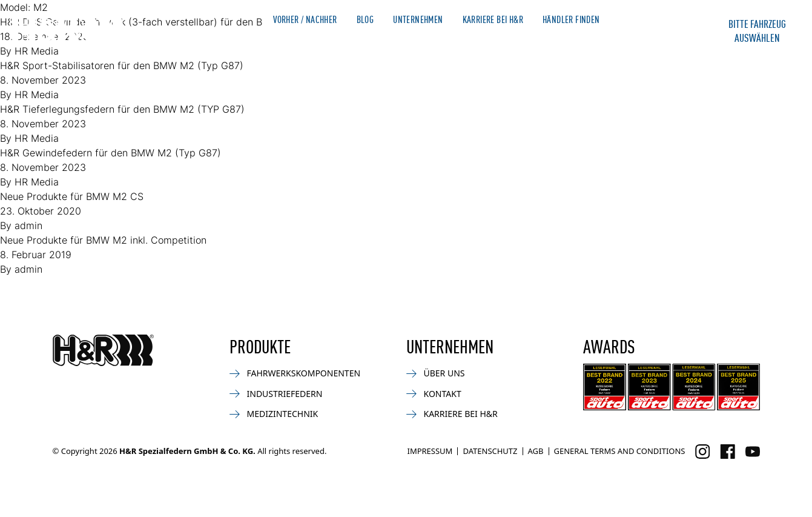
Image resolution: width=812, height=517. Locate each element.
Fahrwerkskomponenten (295, 373)
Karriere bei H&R (493, 20)
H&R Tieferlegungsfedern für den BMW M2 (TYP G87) (122, 109)
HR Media (37, 95)
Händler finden (571, 20)
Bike (391, 41)
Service (567, 41)
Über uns (436, 373)
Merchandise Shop (653, 20)
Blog (365, 20)
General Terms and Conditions (620, 451)
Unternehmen (418, 20)
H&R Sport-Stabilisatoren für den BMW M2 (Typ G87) (122, 65)
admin (28, 225)
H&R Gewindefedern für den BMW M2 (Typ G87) (111, 153)
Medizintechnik (274, 414)
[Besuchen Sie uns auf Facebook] (728, 452)
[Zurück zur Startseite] (103, 350)
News (346, 41)
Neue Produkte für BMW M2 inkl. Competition (103, 240)
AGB (536, 451)
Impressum (430, 451)
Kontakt (627, 41)
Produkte (288, 41)
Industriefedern (276, 394)
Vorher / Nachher (305, 20)
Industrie (446, 41)
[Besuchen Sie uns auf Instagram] (703, 452)
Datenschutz (490, 451)
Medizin (509, 41)
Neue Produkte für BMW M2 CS (72, 196)
